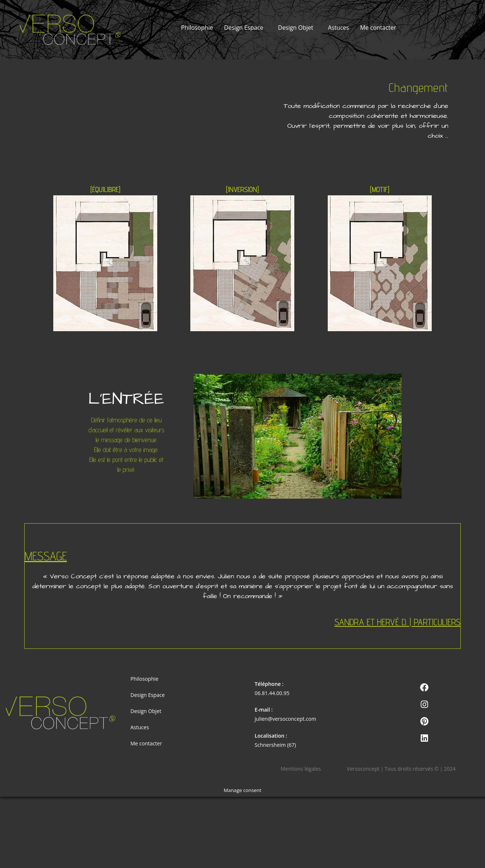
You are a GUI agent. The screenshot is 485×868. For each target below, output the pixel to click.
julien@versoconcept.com (285, 719)
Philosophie (197, 28)
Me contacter (378, 28)
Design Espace (244, 28)
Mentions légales (301, 769)
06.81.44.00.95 (272, 693)
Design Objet (296, 28)
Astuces (338, 28)
